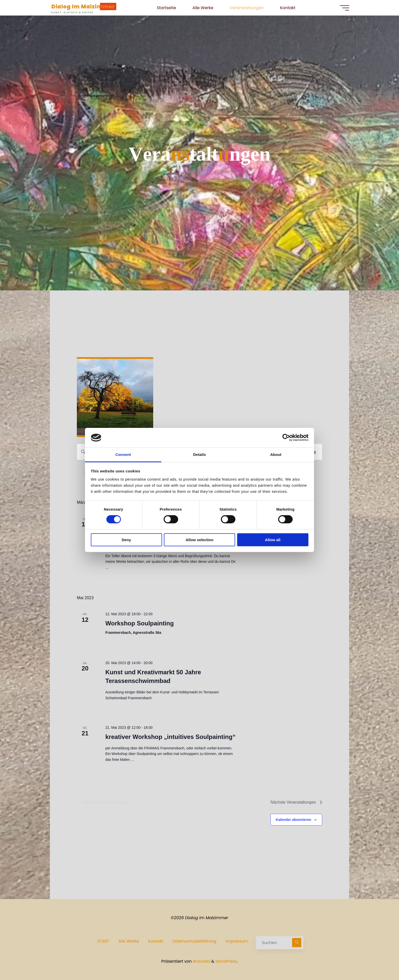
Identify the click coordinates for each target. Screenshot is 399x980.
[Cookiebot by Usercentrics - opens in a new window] (286, 438)
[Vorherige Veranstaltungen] (78, 474)
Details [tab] (199, 454)
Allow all (273, 540)
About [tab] (276, 454)
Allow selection (199, 540)
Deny (126, 540)
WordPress (226, 961)
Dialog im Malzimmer (85, 6)
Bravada (201, 961)
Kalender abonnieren (294, 820)
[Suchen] (299, 943)
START (101, 942)
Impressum (238, 942)
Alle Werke (127, 942)
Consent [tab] (123, 454)
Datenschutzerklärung (194, 942)
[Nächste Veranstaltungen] (296, 803)
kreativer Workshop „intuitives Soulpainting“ (170, 737)
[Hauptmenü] (343, 8)
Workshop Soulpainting (140, 624)
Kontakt (155, 942)
